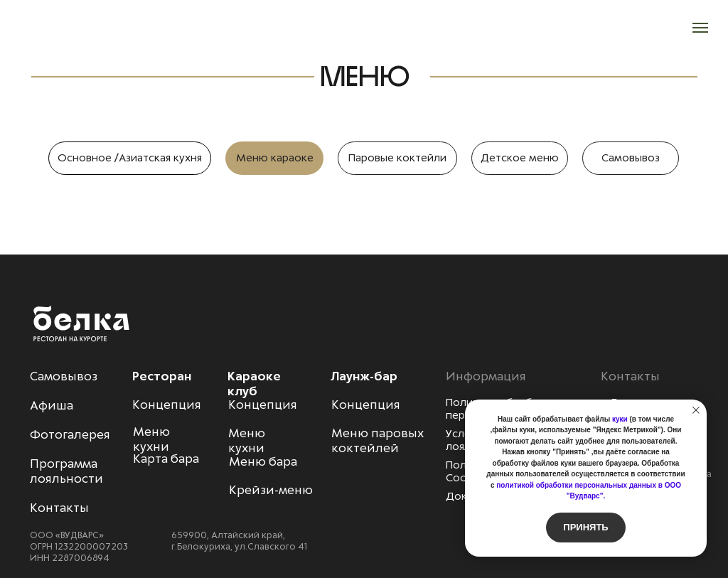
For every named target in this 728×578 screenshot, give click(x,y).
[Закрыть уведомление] (696, 410)
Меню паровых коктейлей (378, 440)
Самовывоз (64, 376)
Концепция (263, 405)
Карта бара (166, 459)
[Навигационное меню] (700, 28)
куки (620, 419)
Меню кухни (247, 440)
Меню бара (263, 461)
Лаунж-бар (364, 376)
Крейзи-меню (271, 490)
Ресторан (162, 376)
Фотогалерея (70, 434)
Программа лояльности (66, 471)
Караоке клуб (254, 384)
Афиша (52, 405)
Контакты (59, 508)
